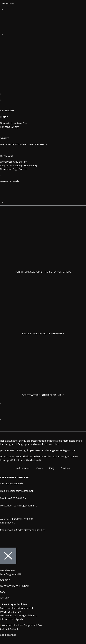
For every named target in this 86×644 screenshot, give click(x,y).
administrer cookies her (31, 530)
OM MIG (5, 598)
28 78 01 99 (14, 612)
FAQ (52, 468)
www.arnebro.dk (10, 181)
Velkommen (23, 468)
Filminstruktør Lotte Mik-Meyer (43, 333)
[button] (43, 35)
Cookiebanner (8, 635)
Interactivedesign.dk (12, 483)
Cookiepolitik (7, 530)
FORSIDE (5, 580)
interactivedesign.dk (30, 460)
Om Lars (65, 468)
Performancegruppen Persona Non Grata (43, 272)
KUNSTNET (8, 3)
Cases (39, 468)
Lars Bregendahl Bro (25, 505)
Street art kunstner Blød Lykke (43, 395)
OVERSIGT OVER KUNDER (14, 586)
